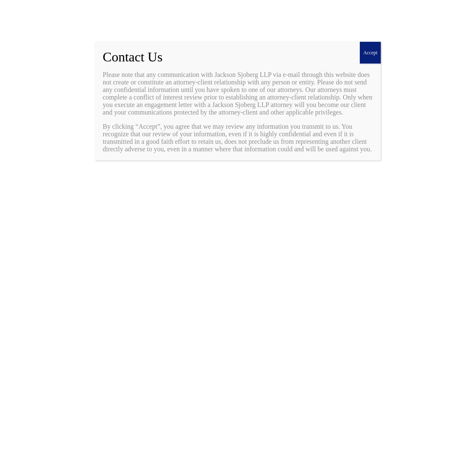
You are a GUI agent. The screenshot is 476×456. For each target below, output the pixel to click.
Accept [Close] (370, 53)
